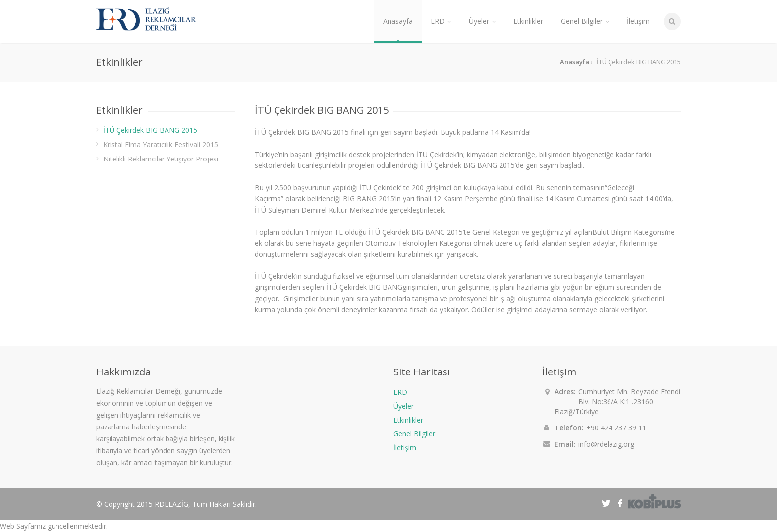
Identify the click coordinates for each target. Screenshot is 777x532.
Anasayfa (398, 21)
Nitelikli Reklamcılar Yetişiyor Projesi (161, 159)
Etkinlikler (408, 420)
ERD (400, 392)
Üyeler (404, 406)
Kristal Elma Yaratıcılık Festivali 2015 (161, 144)
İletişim (405, 448)
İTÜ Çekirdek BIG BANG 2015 (150, 130)
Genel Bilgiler (414, 434)
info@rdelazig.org (606, 444)
